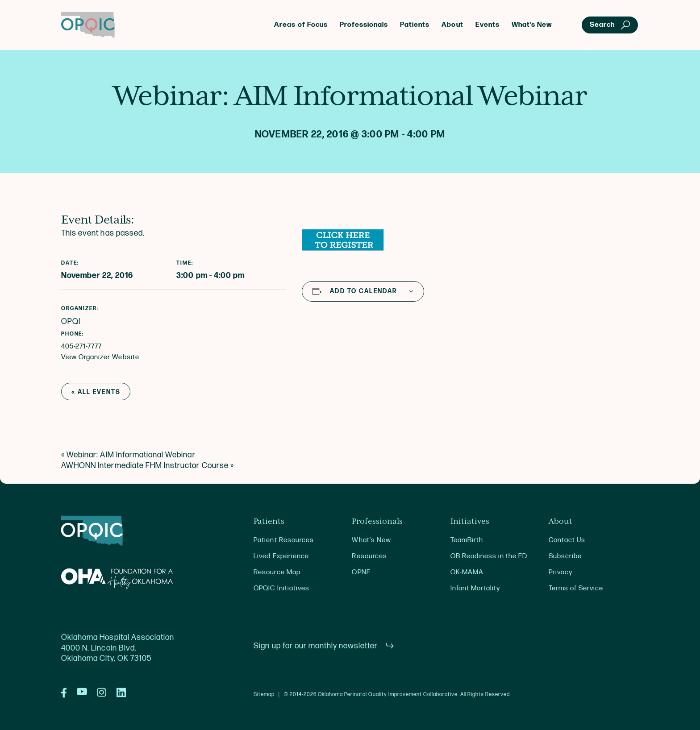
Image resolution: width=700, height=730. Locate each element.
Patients (415, 25)
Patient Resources (284, 540)
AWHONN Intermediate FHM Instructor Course (148, 466)
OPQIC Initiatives (281, 588)
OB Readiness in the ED (489, 556)
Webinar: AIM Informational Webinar (128, 455)
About (452, 25)
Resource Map (277, 572)
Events (487, 25)
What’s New (532, 25)
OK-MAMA (467, 572)
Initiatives (470, 522)
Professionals (364, 25)
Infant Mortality (475, 588)
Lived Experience (281, 556)
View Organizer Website (100, 357)
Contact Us (567, 540)
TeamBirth (467, 540)
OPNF (361, 572)
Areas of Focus (301, 25)
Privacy (560, 572)
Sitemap (264, 695)
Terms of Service (576, 588)
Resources (369, 556)
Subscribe (565, 556)
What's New (371, 540)
